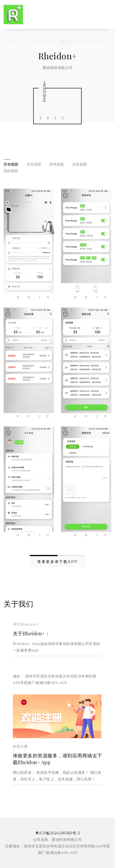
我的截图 (11, 171)
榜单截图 (57, 164)
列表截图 (80, 164)
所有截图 (11, 164)
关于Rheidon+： (31, 633)
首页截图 (34, 164)
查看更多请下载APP (58, 562)
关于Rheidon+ (26, 624)
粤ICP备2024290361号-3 (57, 833)
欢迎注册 (20, 746)
